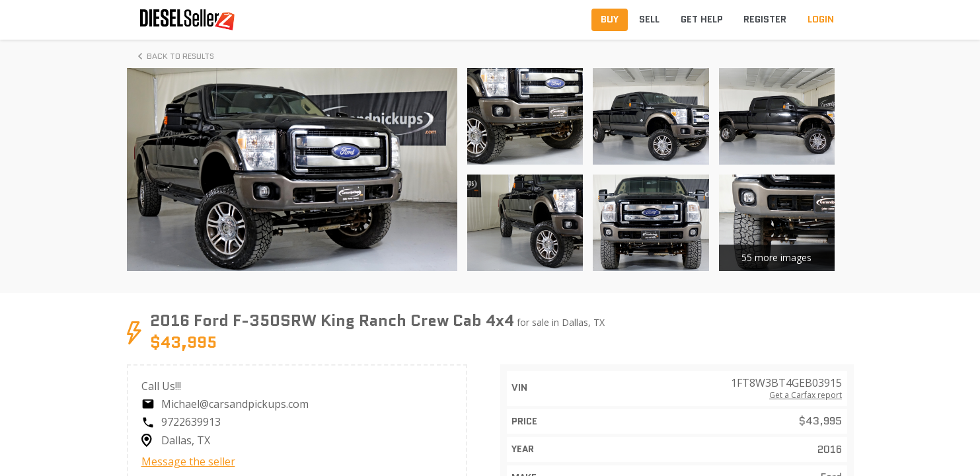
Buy (610, 19)
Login (821, 19)
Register (765, 19)
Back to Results (174, 56)
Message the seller (188, 461)
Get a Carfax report (806, 395)
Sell (649, 19)
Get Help (702, 19)
